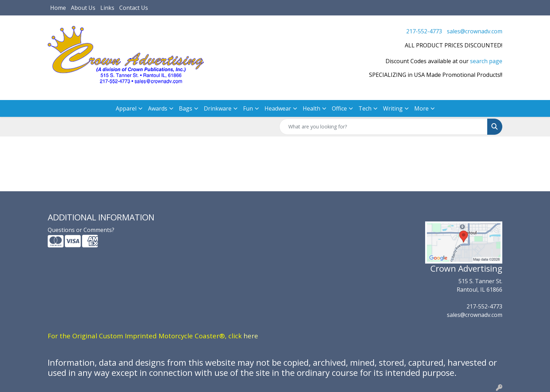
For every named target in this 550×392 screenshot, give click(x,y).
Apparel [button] (126, 108)
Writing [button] (393, 108)
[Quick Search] (383, 127)
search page (486, 61)
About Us (83, 8)
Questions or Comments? (81, 230)
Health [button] (311, 108)
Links (107, 8)
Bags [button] (186, 108)
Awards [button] (158, 108)
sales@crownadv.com (475, 31)
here (251, 336)
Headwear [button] (278, 108)
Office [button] (339, 108)
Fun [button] (248, 108)
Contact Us (134, 8)
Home (58, 8)
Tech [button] (365, 108)
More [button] (421, 108)
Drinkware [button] (218, 108)
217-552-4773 (424, 31)
